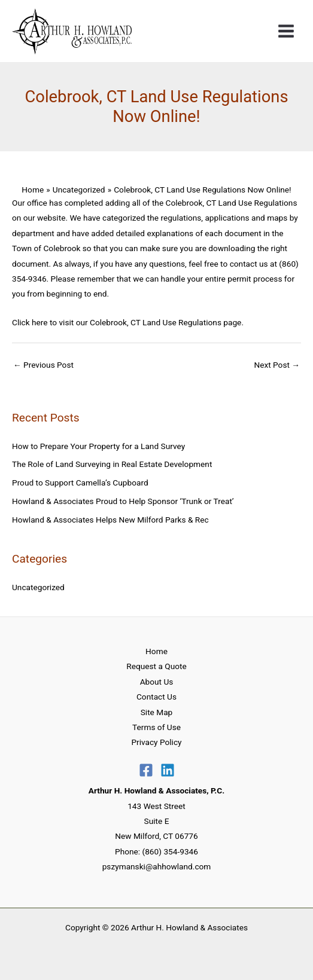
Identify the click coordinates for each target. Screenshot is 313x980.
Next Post (277, 365)
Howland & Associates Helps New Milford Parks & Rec (110, 520)
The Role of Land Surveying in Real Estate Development (112, 464)
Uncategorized (38, 587)
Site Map (157, 712)
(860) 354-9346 (170, 851)
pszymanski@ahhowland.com (157, 866)
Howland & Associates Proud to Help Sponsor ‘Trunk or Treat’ (123, 501)
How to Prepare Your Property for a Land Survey (98, 446)
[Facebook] (146, 770)
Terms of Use (156, 727)
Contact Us (156, 697)
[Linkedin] (168, 770)
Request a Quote (156, 666)
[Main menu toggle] (286, 31)
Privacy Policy (156, 742)
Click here (31, 322)
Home (156, 651)
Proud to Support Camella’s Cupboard (80, 483)
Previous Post (43, 365)
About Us (157, 682)
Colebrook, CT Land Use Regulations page (165, 322)
